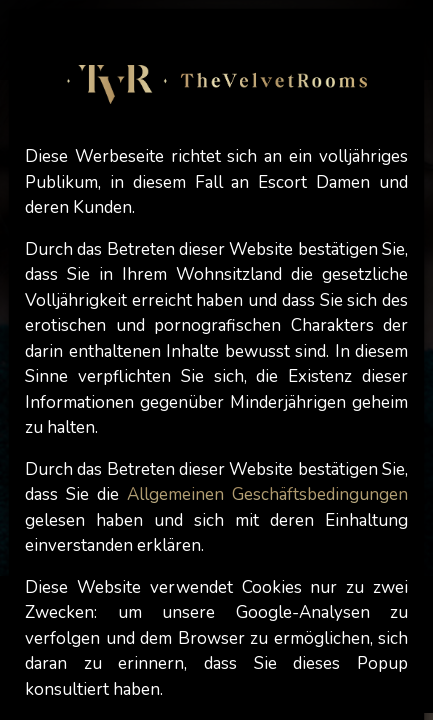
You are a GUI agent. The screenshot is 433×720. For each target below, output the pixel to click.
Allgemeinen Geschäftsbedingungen (267, 494)
